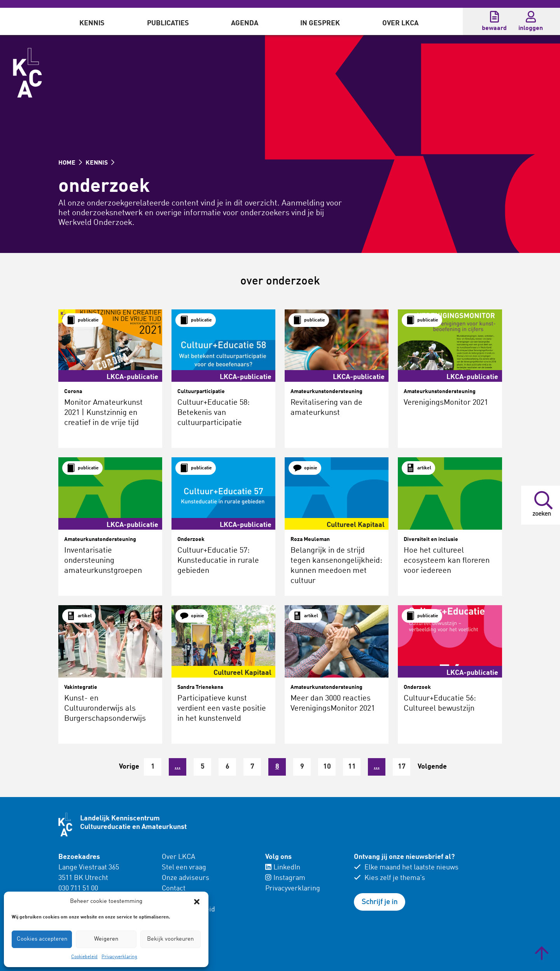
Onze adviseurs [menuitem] (185, 878)
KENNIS (100, 163)
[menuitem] (92, 21)
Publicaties (168, 23)
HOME (70, 163)
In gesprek (320, 23)
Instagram (285, 878)
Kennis (92, 23)
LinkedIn (283, 867)
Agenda (245, 23)
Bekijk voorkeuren (170, 939)
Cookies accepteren (42, 939)
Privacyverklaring (119, 957)
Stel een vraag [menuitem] (184, 867)
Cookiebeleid (84, 957)
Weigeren (106, 939)
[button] (197, 902)
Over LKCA (400, 23)
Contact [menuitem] (174, 888)
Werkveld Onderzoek (95, 223)
